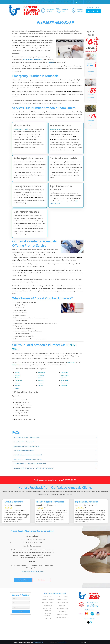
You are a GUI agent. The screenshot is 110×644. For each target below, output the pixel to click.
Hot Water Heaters (48, 603)
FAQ (76, 2)
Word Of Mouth (35, 572)
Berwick (17, 378)
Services (37, 2)
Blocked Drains (68, 2)
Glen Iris (40, 386)
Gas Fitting (48, 618)
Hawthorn (18, 375)
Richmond (64, 386)
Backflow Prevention (62, 600)
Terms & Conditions (63, 642)
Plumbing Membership (62, 617)
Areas (60, 2)
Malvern (17, 383)
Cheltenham (18, 380)
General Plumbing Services (49, 2)
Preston (17, 373)
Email (42, 572)
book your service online (19, 365)
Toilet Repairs (48, 597)
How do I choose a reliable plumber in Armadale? (28, 455)
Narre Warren (65, 375)
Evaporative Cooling (62, 614)
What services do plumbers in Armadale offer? (27, 437)
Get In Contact (41, 580)
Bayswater (41, 380)
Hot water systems (56, 129)
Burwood (40, 383)
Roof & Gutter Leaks (62, 603)
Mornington (41, 373)
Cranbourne (64, 373)
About (30, 2)
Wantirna (18, 386)
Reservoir (64, 378)
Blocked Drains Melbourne (48, 609)
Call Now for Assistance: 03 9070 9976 (55, 480)
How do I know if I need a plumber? (24, 442)
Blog (81, 2)
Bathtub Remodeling (62, 597)
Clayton (17, 388)
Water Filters (62, 606)
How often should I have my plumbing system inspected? (30, 464)
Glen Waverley (65, 383)
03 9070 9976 (93, 11)
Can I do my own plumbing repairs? (24, 451)
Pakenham (41, 375)
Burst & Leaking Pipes (48, 600)
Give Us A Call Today (23, 580)
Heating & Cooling (62, 609)
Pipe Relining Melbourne (48, 614)
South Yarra (64, 380)
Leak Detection (48, 606)
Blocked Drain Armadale (21, 129)
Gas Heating (62, 611)
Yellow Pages (26, 572)
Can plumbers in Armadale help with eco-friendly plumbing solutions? (34, 468)
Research (41, 378)
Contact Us (88, 2)
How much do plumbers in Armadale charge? (27, 446)
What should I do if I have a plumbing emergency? (28, 459)
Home (24, 2)
